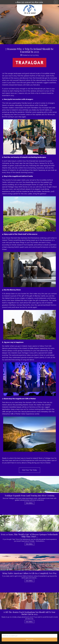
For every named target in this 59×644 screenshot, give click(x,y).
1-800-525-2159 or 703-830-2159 (29, 2)
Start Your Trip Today (29, 470)
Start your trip (30, 640)
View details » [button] (29, 503)
